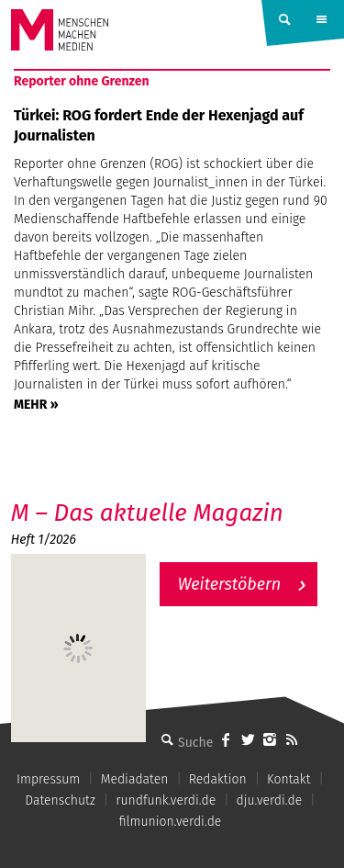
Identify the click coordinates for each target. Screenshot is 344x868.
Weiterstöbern (230, 584)
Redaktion (218, 779)
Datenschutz (60, 800)
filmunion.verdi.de (171, 822)
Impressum (48, 779)
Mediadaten (135, 779)
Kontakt (289, 779)
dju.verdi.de (270, 800)
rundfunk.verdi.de (166, 800)
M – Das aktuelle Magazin (147, 513)
